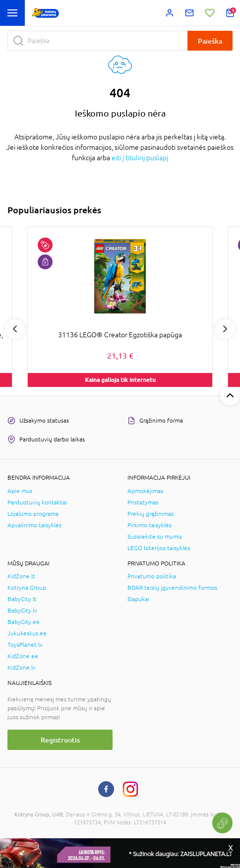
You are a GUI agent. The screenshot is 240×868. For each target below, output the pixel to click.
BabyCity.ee (24, 622)
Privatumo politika (152, 576)
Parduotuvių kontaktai (37, 502)
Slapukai (138, 599)
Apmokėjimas (145, 491)
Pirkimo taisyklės (150, 525)
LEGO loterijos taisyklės (159, 548)
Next (225, 329)
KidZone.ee (23, 656)
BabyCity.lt (22, 599)
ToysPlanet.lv (25, 645)
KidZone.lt (21, 576)
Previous (15, 329)
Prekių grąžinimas (150, 514)
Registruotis (60, 740)
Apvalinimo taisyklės (34, 525)
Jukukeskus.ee (27, 633)
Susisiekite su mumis (155, 537)
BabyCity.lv (22, 611)
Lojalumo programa (33, 514)
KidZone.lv (22, 668)
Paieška (210, 41)
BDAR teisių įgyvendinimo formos (172, 588)
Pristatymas (143, 502)
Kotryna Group (27, 588)
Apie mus (20, 491)
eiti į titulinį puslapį (140, 158)
